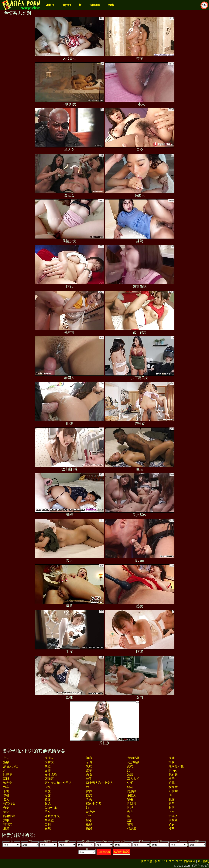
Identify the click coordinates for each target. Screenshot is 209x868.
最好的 (67, 5)
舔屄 (130, 775)
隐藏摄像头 (52, 816)
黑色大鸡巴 (11, 766)
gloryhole (51, 808)
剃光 (130, 812)
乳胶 (89, 766)
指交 (48, 787)
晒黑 (172, 783)
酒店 (89, 758)
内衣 (89, 775)
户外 (89, 816)
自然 (89, 795)
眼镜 (48, 804)
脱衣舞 (173, 775)
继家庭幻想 (176, 766)
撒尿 (89, 828)
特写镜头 (9, 804)
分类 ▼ (50, 5)
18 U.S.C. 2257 (172, 861)
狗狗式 (8, 824)
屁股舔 (132, 791)
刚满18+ (174, 791)
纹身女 (173, 787)
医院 (48, 828)
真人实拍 (133, 779)
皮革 (89, 770)
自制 (48, 824)
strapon (174, 770)
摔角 (172, 828)
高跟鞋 (49, 820)
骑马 (130, 787)
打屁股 (132, 828)
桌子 (172, 779)
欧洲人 (49, 758)
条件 (157, 861)
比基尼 (8, 775)
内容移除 (190, 861)
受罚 (130, 766)
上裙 (172, 812)
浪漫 (6, 828)
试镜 (6, 795)
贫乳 (130, 824)
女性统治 (51, 775)
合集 (6, 808)
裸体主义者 (94, 804)
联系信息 (146, 861)
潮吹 (172, 762)
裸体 (89, 791)
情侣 (6, 812)
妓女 (172, 824)
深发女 (8, 783)
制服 (172, 808)
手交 (48, 812)
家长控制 (203, 861)
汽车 (6, 787)
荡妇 (130, 820)
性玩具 (132, 804)
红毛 (130, 783)
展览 (48, 766)
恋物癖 (49, 779)
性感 (130, 808)
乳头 (89, 799)
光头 (6, 758)
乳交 (172, 799)
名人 (6, 799)
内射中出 (9, 816)
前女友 (49, 762)
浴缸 (6, 762)
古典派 (173, 816)
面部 (48, 770)
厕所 (172, 804)
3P (170, 795)
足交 (48, 795)
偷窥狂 (173, 820)
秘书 (130, 799)
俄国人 (132, 795)
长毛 (89, 779)
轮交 (48, 799)
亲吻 (89, 762)
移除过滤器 (122, 852)
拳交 (48, 791)
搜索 (111, 5)
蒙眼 (6, 779)
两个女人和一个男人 (58, 783)
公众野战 (133, 762)
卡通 (6, 791)
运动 (172, 758)
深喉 (6, 820)
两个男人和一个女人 (100, 783)
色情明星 (95, 5)
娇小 (89, 820)
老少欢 (91, 812)
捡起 (89, 824)
